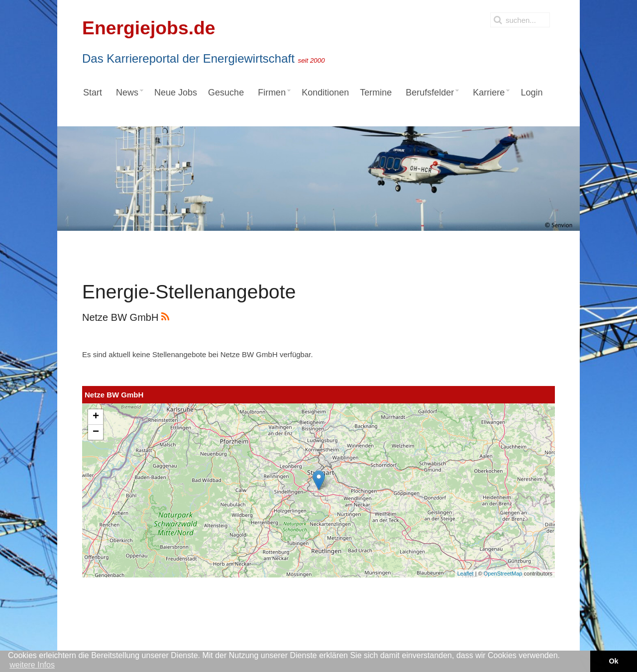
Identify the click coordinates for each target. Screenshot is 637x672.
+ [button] (96, 417)
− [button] (96, 432)
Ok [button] (613, 661)
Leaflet (466, 574)
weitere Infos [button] (32, 665)
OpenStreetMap (503, 574)
